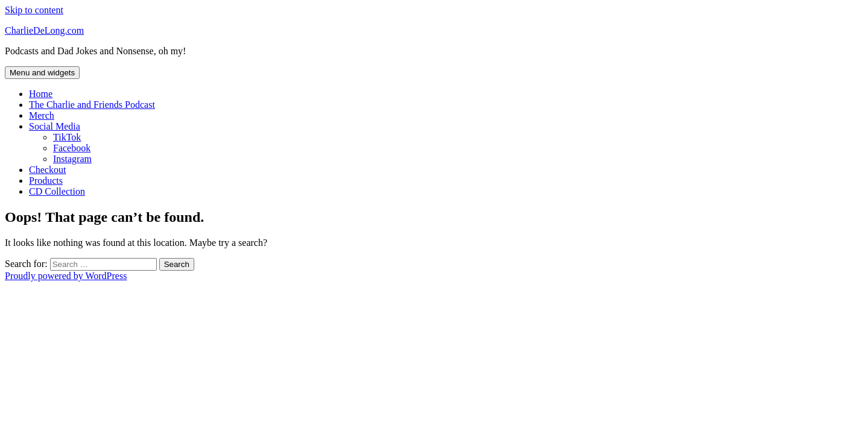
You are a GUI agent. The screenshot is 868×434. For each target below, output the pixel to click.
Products (46, 181)
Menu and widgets (42, 73)
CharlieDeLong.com (44, 30)
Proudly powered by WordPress (66, 276)
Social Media (55, 126)
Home (41, 94)
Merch (42, 115)
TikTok (67, 137)
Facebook (72, 148)
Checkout (47, 170)
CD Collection (57, 191)
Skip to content (34, 10)
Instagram (72, 159)
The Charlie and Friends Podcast (92, 105)
